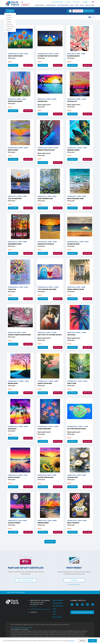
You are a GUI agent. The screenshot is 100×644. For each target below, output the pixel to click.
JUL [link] (91, 17)
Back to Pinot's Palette (58, 2)
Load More (50, 542)
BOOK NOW (28, 65)
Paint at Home (90, 5)
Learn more (72, 641)
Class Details (13, 65)
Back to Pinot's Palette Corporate (16, 592)
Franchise (68, 2)
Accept (92, 641)
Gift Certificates (63, 5)
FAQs (72, 5)
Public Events (40, 5)
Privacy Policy (22, 628)
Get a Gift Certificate (26, 580)
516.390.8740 (34, 612)
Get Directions (34, 606)
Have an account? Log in (74, 584)
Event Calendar (58, 600)
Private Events (51, 5)
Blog (82, 5)
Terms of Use (14, 628)
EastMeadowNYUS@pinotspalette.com (40, 609)
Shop (77, 5)
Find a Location (76, 2)
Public (78, 11)
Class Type (10, 11)
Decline (82, 641)
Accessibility (29, 628)
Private (89, 11)
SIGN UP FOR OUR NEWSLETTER (82, 612)
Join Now (74, 580)
